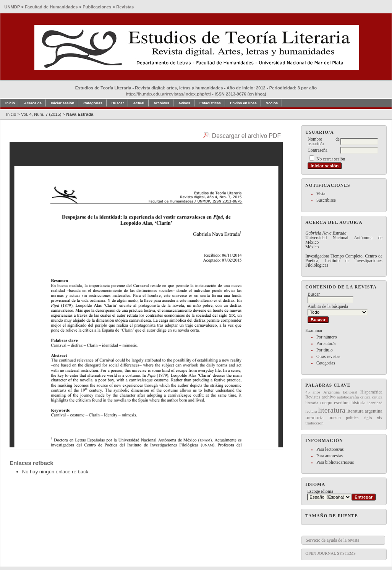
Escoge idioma (320, 491)
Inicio (10, 103)
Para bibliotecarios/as (335, 462)
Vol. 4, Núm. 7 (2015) (41, 114)
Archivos (161, 103)
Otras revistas (328, 356)
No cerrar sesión (331, 159)
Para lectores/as (330, 449)
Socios (272, 103)
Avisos (184, 103)
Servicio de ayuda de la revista (332, 540)
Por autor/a (326, 343)
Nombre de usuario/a (324, 141)
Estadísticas (210, 103)
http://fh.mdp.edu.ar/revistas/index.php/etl (168, 94)
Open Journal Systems (330, 553)
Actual (138, 103)
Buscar (118, 103)
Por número (327, 337)
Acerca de (33, 103)
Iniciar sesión (62, 103)
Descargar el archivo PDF (246, 136)
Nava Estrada (80, 114)
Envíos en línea (243, 103)
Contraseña (317, 150)
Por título (325, 350)
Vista (321, 194)
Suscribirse (326, 200)
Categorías (326, 363)
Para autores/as (330, 456)
